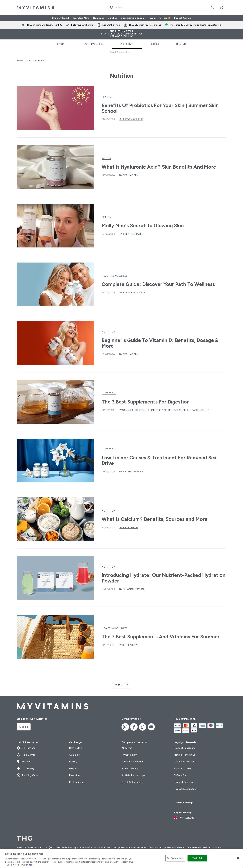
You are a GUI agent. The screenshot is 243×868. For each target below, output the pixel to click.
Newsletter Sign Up (185, 755)
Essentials (75, 775)
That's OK (197, 858)
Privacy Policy (129, 755)
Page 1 (118, 685)
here (31, 865)
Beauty (61, 44)
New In (152, 18)
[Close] (238, 858)
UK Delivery (25, 768)
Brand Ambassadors (133, 782)
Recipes (155, 44)
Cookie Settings (183, 803)
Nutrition (127, 44)
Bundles (113, 18)
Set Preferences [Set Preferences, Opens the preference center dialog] (175, 858)
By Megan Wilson (131, 119)
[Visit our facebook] (134, 727)
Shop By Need (60, 18)
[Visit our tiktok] (143, 727)
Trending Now (81, 18)
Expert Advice (183, 18)
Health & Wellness (93, 44)
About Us (127, 748)
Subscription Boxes (132, 18)
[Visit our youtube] (151, 727)
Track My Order (28, 775)
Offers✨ (165, 18)
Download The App (185, 762)
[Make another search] (122, 52)
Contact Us (26, 748)
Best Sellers (76, 748)
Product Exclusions (185, 748)
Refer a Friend (182, 775)
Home (20, 61)
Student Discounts (184, 782)
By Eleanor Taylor (132, 234)
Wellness (74, 768)
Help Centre (26, 755)
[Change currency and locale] (184, 818)
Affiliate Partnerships (133, 775)
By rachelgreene (131, 472)
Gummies (99, 18)
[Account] (212, 7)
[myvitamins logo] (35, 7)
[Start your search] (157, 7)
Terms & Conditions (133, 762)
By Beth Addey (129, 175)
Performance (76, 782)
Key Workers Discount (186, 789)
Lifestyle (181, 44)
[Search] (112, 7)
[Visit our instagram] (125, 727)
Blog (29, 61)
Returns (24, 762)
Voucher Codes (183, 768)
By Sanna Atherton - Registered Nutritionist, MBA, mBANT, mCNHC (164, 410)
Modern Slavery (130, 768)
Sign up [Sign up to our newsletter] (24, 727)
